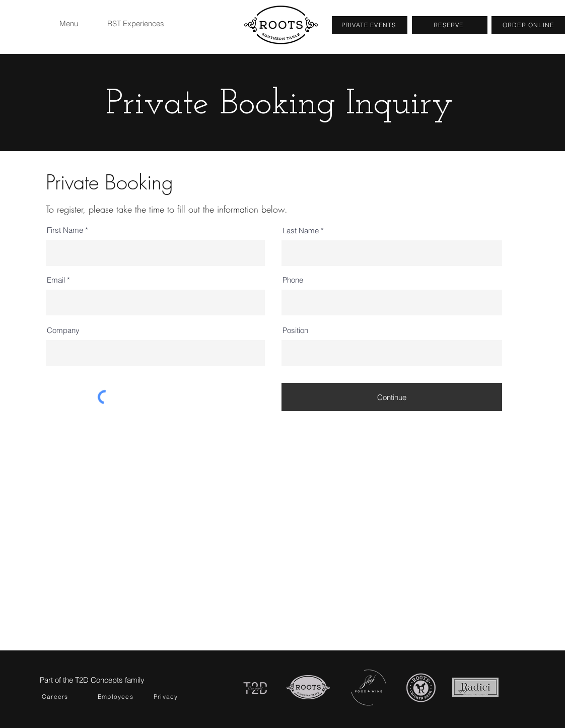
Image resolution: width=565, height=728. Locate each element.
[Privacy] (177, 696)
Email (56, 280)
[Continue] (392, 397)
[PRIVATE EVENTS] (370, 25)
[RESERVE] (450, 25)
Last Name (301, 230)
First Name (65, 230)
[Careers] (65, 696)
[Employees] (121, 696)
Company (63, 330)
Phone (293, 280)
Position (295, 330)
